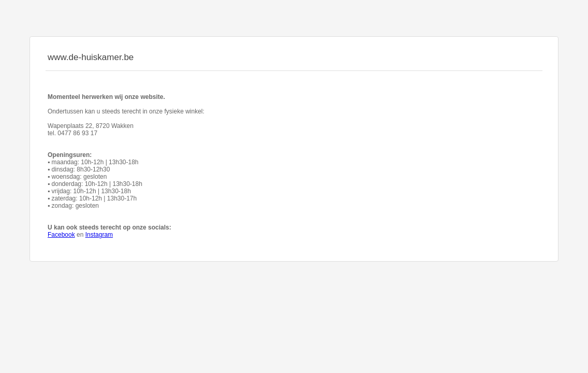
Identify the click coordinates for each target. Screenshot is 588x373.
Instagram (99, 235)
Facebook (61, 235)
